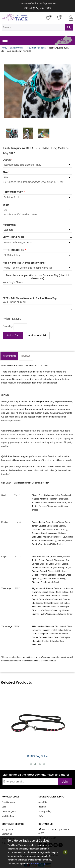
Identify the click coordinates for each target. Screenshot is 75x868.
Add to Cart (13, 335)
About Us (43, 802)
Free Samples (8, 802)
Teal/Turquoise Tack (36, 48)
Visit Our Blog (8, 816)
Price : (7, 319)
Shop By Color (17, 48)
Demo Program (9, 811)
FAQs (41, 816)
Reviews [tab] (26, 356)
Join (65, 782)
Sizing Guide (8, 829)
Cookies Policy (38, 863)
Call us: (28, 8)
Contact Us (7, 834)
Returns (42, 807)
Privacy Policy (45, 811)
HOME (4, 48)
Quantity (8, 326)
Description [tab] (9, 356)
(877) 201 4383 (42, 8)
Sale (4, 807)
